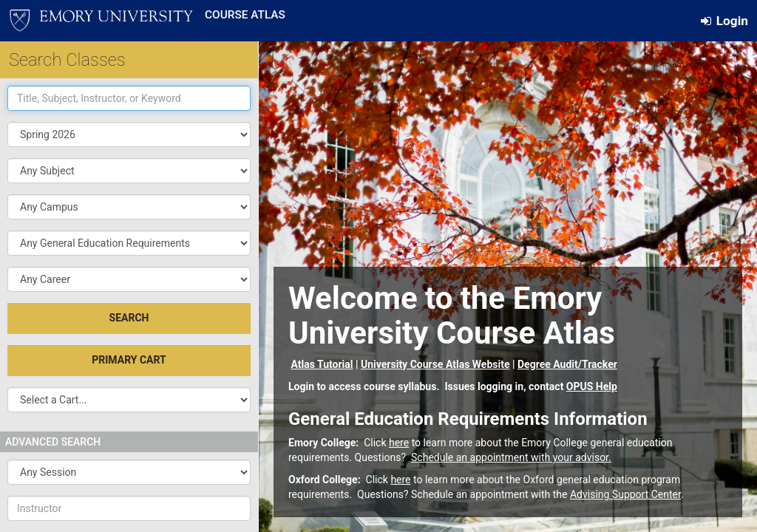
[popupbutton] (129, 171)
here (399, 443)
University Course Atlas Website (435, 364)
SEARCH (129, 318)
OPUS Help (592, 386)
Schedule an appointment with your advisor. (511, 457)
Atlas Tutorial (322, 364)
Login (724, 21)
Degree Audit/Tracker (567, 364)
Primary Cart (129, 360)
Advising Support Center (625, 494)
